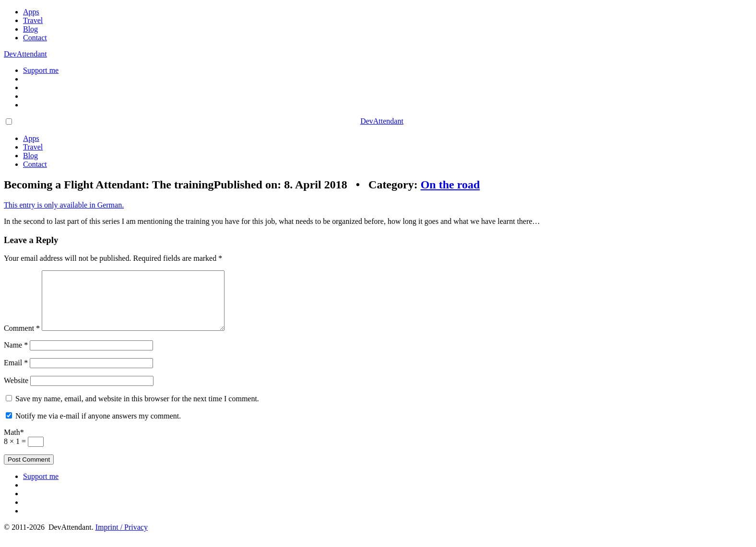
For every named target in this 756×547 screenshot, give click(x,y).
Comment (22, 340)
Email (16, 374)
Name (16, 356)
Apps (31, 12)
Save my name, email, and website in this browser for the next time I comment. (137, 410)
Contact (35, 38)
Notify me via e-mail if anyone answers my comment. (98, 427)
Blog (30, 29)
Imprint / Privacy (122, 539)
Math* (14, 444)
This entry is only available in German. (64, 205)
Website (16, 392)
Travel (33, 20)
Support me (41, 70)
